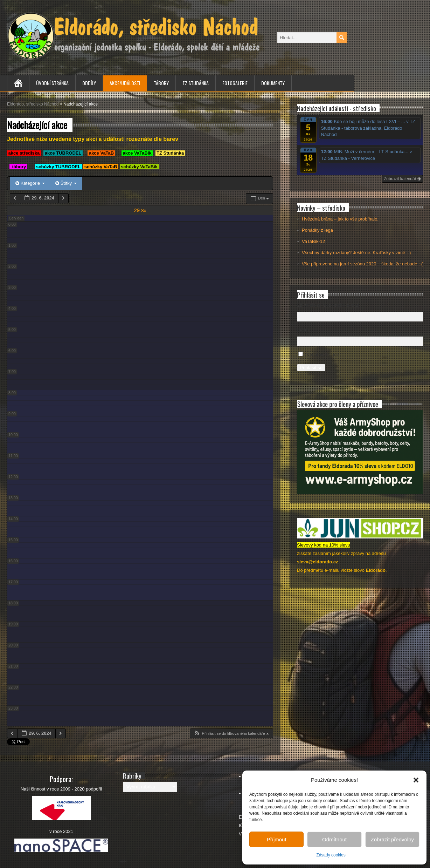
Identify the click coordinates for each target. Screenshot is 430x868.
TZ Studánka (196, 83)
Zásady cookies (331, 855)
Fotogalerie (235, 83)
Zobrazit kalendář (402, 179)
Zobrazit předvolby (392, 839)
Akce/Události (125, 83)
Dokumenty (273, 83)
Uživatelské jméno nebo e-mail (328, 305)
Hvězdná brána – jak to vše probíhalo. (340, 219)
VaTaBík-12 (313, 241)
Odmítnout (334, 839)
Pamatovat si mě (322, 355)
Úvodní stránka (52, 83)
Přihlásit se (311, 368)
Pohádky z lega (317, 230)
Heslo (303, 330)
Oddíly (89, 83)
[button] (416, 780)
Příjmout (277, 839)
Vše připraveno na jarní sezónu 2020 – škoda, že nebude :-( (362, 264)
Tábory (161, 83)
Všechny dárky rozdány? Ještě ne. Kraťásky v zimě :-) (356, 253)
